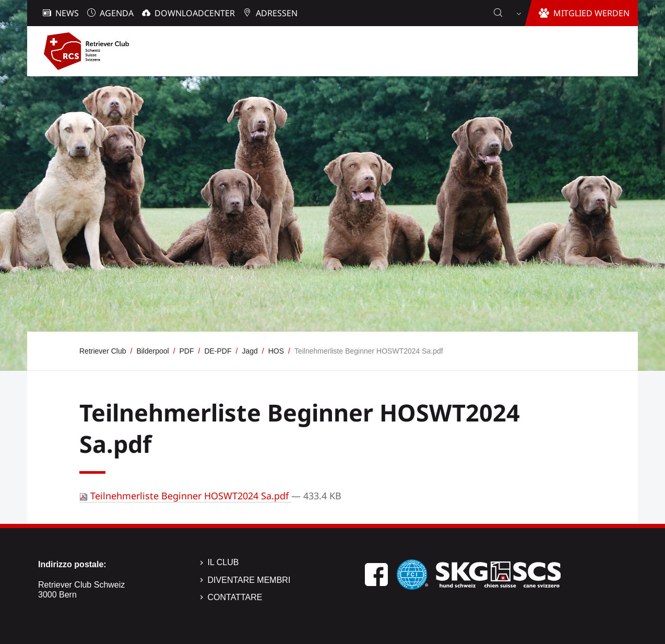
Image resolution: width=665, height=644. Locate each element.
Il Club (223, 562)
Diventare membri (249, 580)
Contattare (235, 597)
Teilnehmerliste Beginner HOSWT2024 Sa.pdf (185, 496)
